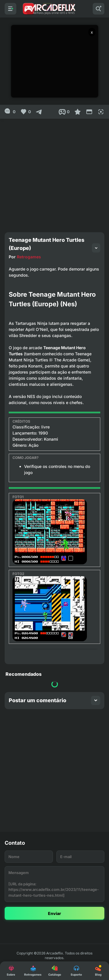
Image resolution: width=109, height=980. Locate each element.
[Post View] (64, 112)
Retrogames (29, 257)
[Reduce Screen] (89, 112)
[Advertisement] (54, 173)
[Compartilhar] (39, 112)
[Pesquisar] (99, 9)
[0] (10, 112)
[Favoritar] (78, 112)
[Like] (25, 112)
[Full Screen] (101, 112)
